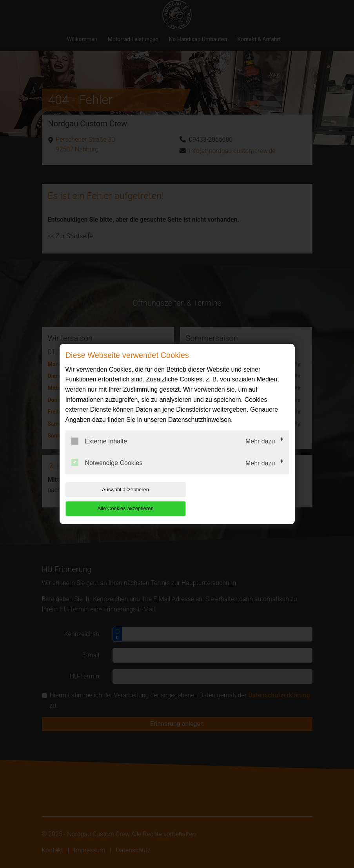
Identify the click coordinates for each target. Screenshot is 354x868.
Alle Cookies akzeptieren (239, 499)
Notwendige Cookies (107, 472)
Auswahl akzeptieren (116, 499)
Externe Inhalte (99, 450)
